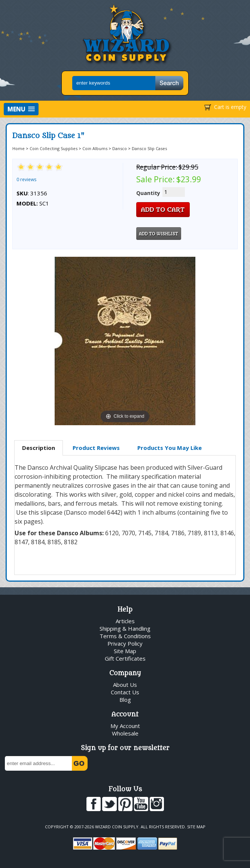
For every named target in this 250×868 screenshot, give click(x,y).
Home (19, 148)
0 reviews (26, 179)
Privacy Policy (125, 643)
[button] (21, 109)
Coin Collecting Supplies (54, 148)
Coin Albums (95, 148)
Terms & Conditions (125, 636)
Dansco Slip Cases (149, 148)
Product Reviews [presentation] (96, 448)
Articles (125, 621)
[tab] (39, 448)
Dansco (120, 148)
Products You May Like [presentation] (170, 448)
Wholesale (125, 733)
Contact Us (125, 692)
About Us (125, 685)
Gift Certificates (125, 658)
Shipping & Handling (125, 628)
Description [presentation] (39, 448)
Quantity (148, 193)
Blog (125, 700)
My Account (125, 726)
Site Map (125, 651)
